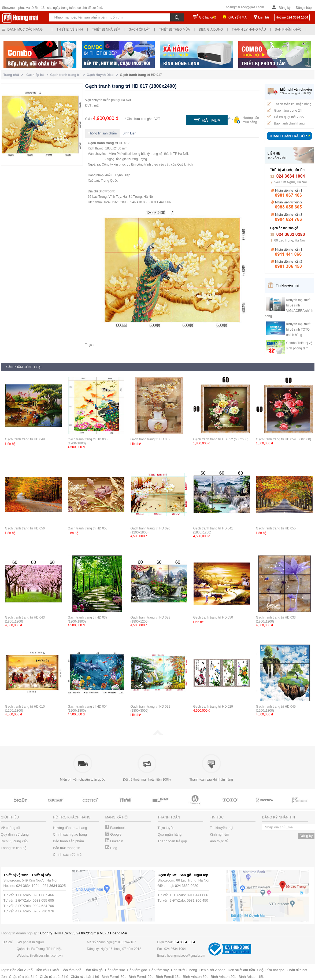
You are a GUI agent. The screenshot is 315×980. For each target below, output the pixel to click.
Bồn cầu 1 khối (47, 970)
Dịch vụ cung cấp (14, 841)
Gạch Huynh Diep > (103, 75)
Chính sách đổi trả (67, 855)
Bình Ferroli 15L (168, 977)
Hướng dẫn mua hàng (70, 828)
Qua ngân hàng (170, 834)
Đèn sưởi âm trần (241, 970)
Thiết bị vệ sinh (70, 30)
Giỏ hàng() (208, 17)
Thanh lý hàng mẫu (249, 30)
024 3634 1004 (28, 886)
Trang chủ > (14, 75)
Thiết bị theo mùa (174, 30)
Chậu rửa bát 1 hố (85, 977)
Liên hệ (264, 17)
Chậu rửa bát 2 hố (54, 977)
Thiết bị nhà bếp (106, 30)
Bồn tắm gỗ (94, 970)
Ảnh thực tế (219, 841)
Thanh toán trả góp (172, 841)
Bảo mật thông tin (67, 848)
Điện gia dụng (211, 30)
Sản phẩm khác (288, 30)
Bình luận (129, 133)
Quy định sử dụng (15, 834)
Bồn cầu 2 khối (22, 970)
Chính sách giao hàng (70, 834)
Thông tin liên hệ (14, 848)
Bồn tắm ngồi (72, 970)
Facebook (116, 828)
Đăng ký (285, 8)
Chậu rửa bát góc (271, 970)
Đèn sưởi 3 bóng (184, 970)
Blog (111, 848)
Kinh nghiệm (220, 834)
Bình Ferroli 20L (141, 977)
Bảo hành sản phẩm (69, 841)
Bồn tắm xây (159, 970)
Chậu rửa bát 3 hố (23, 977)
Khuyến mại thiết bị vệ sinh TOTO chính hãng (298, 330)
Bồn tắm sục (115, 970)
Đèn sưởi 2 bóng (212, 970)
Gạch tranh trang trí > (68, 75)
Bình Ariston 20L (223, 977)
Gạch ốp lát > (38, 75)
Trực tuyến (166, 828)
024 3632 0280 (187, 886)
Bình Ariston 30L (196, 977)
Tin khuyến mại (222, 828)
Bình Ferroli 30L (114, 977)
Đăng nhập (304, 8)
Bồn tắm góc (137, 970)
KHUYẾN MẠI (238, 17)
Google (114, 834)
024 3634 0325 (54, 886)
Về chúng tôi (10, 828)
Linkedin (114, 841)
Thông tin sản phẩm (103, 133)
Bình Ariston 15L (251, 977)
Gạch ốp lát (139, 30)
